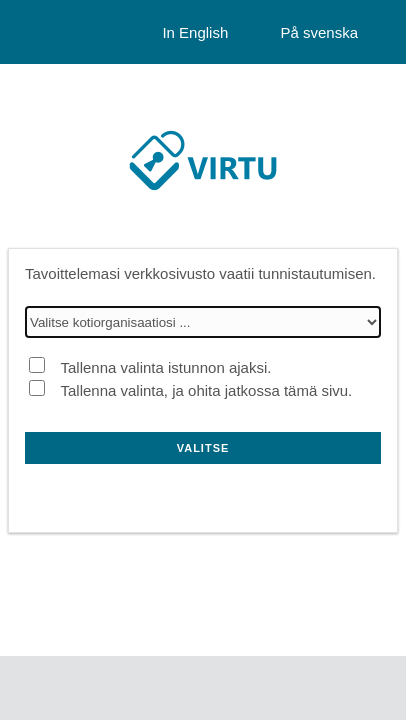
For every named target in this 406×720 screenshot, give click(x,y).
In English (195, 32)
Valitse (203, 448)
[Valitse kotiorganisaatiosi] (203, 322)
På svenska (319, 32)
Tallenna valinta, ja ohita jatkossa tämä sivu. (206, 390)
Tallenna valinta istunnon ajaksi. (165, 367)
